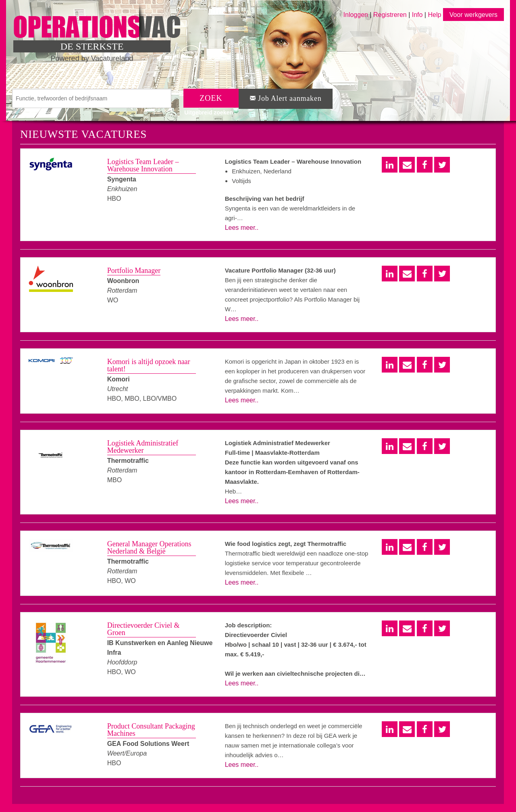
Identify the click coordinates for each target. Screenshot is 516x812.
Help (434, 15)
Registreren (391, 15)
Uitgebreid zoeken (209, 112)
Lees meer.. (242, 228)
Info (417, 15)
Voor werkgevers (473, 15)
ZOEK (211, 98)
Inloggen (356, 15)
